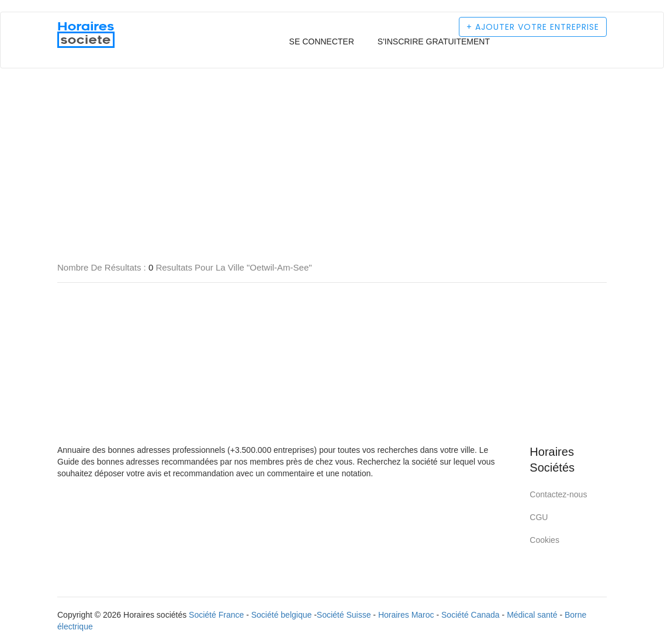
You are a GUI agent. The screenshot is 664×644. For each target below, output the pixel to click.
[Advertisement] (332, 111)
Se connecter (322, 41)
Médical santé (532, 615)
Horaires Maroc (406, 615)
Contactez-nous (558, 494)
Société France (216, 615)
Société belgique (282, 615)
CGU (539, 517)
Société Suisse (344, 615)
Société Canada (471, 615)
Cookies (544, 540)
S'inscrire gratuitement (434, 41)
